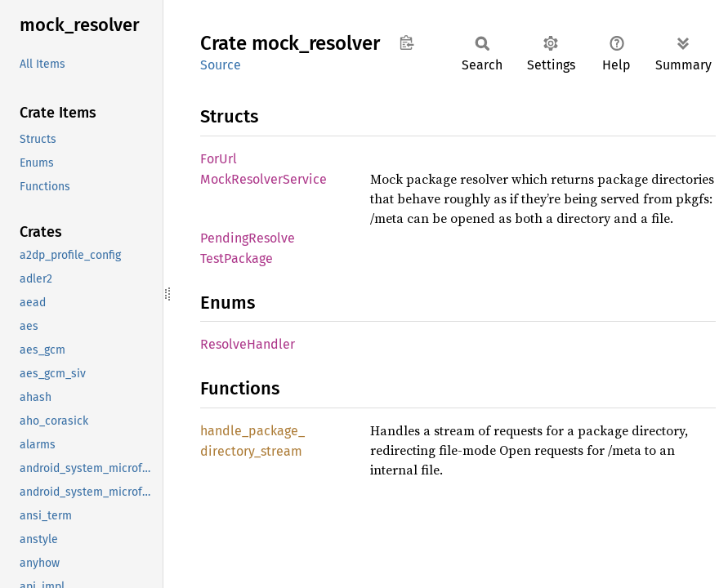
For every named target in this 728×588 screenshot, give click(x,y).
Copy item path (406, 42)
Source (221, 65)
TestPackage (237, 258)
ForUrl (219, 159)
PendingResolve (248, 238)
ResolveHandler (248, 344)
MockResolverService (264, 179)
